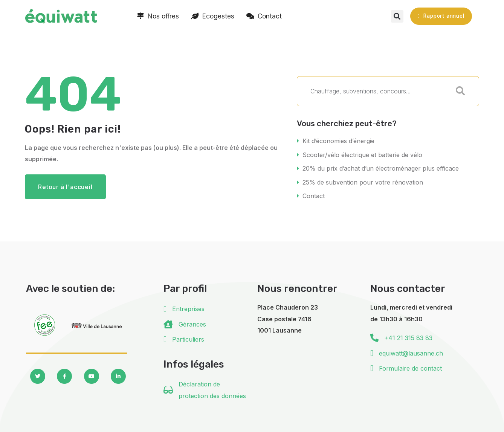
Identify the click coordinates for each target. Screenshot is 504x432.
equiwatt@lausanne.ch (411, 351)
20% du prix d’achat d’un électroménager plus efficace (381, 168)
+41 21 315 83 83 (408, 336)
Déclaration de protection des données (212, 388)
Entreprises (188, 307)
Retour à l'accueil (65, 187)
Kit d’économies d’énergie (338, 141)
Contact (314, 194)
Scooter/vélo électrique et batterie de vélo (362, 154)
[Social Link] (38, 374)
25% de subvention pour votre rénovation (363, 181)
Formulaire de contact (410, 366)
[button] (397, 16)
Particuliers (188, 337)
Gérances (192, 322)
